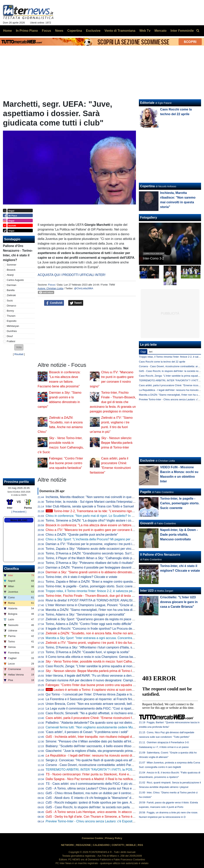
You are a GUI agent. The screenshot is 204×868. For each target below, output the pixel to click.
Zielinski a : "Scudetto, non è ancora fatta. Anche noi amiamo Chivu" (97, 633)
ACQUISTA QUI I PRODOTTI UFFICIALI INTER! (72, 275)
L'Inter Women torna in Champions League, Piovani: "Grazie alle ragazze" (97, 605)
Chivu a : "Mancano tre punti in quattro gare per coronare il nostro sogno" (99, 530)
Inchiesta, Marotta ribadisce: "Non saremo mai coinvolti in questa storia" (96, 497)
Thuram (11, 316)
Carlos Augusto (15, 280)
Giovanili (147, 523)
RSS (140, 845)
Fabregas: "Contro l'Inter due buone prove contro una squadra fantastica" (66, 463)
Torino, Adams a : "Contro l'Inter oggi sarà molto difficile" (89, 624)
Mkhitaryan (13, 326)
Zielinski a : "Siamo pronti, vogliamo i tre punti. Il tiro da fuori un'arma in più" (101, 643)
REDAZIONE (83, 845)
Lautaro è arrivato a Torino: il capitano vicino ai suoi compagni (93, 690)
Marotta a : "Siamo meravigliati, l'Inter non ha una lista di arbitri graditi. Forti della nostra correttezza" (120, 610)
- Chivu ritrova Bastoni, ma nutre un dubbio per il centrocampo (92, 793)
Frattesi (11, 341)
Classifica (11, 569)
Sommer (12, 265)
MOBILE (131, 845)
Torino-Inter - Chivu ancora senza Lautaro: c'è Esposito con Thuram (99, 821)
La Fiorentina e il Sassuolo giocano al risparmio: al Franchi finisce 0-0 (94, 699)
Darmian (12, 285)
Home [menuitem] (7, 31)
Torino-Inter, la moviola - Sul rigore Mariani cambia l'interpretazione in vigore (98, 502)
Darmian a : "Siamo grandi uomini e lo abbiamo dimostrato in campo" (96, 572)
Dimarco (12, 306)
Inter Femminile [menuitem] (182, 31)
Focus (51, 285)
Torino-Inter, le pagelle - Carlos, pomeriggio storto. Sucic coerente (91, 586)
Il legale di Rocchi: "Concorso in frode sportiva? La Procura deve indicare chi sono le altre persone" (115, 629)
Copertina (147, 186)
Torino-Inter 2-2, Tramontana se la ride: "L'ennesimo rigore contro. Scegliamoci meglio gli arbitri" (116, 511)
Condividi (54, 303)
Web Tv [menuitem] (145, 31)
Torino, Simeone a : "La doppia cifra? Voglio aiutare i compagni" (94, 520)
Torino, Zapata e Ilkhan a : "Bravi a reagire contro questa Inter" (93, 582)
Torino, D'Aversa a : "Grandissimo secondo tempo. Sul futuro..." (94, 553)
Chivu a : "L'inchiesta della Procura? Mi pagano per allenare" (95, 539)
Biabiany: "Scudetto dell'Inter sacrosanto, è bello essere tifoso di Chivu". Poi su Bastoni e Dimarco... (115, 746)
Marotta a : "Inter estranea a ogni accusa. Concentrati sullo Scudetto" (101, 638)
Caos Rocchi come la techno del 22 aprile (162, 362)
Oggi (143, 352)
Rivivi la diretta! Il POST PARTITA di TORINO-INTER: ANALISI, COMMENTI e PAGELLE (107, 600)
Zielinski (11, 295)
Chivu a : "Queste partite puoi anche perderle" (82, 535)
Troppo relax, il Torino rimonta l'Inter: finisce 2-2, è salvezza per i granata (96, 591)
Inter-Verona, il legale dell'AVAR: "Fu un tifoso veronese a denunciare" (94, 676)
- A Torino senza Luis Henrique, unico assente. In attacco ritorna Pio (96, 812)
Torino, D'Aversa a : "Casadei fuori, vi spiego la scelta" (87, 652)
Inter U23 (147, 591)
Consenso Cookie (92, 838)
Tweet (76, 303)
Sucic (10, 301)
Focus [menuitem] (46, 31)
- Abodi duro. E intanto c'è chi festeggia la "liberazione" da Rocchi (95, 798)
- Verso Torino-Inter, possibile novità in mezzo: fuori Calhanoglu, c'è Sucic (100, 661)
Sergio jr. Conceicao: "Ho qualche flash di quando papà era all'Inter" (93, 760)
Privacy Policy (114, 838)
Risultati (19, 354)
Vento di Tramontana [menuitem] (120, 31)
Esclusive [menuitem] (93, 31)
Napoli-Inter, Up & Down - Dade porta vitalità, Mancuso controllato (179, 535)
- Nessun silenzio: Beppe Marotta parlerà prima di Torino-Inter (117, 443)
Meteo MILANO (19, 520)
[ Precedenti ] (19, 512)
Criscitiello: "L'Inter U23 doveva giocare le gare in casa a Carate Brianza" (179, 602)
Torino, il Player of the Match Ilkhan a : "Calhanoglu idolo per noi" (93, 558)
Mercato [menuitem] (160, 31)
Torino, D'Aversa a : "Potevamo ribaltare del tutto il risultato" (90, 563)
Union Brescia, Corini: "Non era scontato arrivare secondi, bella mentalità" (97, 704)
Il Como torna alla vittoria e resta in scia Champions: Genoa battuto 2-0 (95, 657)
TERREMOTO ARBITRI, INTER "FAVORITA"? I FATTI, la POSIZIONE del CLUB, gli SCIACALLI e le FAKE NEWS (125, 770)
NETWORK (67, 845)
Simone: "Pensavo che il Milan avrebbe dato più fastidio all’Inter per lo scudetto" (101, 741)
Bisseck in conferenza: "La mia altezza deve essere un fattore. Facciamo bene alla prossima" (110, 525)
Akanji (10, 275)
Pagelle (146, 492)
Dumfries (12, 331)
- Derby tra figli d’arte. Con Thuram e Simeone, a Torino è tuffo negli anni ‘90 (102, 817)
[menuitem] (198, 31)
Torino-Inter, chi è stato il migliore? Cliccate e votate (81, 577)
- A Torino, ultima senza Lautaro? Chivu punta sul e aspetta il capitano (102, 788)
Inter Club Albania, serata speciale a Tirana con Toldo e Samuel (90, 506)
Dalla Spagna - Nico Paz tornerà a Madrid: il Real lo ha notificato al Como (97, 779)
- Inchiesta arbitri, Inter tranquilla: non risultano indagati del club (93, 737)
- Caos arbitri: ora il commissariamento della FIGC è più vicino (91, 784)
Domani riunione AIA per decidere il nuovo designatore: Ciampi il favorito (96, 680)
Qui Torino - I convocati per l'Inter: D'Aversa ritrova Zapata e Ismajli (92, 694)
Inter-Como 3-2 (153, 258)
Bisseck (11, 270)
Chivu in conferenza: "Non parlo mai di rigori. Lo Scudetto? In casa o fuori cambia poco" (107, 516)
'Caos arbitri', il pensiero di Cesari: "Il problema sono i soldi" (87, 732)
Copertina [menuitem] (75, 31)
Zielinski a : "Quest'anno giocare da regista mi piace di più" (93, 619)
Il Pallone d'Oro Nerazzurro (160, 555)
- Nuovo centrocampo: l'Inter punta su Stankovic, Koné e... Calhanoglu (97, 774)
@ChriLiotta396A (84, 288)
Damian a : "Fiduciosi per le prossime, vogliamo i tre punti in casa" (94, 544)
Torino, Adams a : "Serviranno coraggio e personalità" (85, 614)
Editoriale (147, 103)
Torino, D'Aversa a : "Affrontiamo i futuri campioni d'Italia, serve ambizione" (100, 647)
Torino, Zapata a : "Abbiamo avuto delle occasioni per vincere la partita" (98, 549)
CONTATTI (118, 845)
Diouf (10, 336)
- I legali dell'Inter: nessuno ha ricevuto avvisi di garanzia (95, 755)
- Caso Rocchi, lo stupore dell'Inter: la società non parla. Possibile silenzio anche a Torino (111, 807)
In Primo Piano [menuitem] (27, 31)
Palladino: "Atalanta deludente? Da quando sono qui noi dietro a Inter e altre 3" (100, 723)
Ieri (151, 352)
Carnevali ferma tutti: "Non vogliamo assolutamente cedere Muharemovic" (97, 727)
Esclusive (147, 461)
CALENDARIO (101, 845)
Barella (11, 290)
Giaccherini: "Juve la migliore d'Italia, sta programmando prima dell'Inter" (96, 751)
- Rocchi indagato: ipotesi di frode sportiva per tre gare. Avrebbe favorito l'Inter (103, 802)
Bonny (10, 311)
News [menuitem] (59, 31)
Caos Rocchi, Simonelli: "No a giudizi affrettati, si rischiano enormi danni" (96, 713)
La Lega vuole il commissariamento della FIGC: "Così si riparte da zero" (96, 708)
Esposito (12, 321)
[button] (19, 347)
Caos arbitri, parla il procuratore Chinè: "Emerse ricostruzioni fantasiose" (96, 718)
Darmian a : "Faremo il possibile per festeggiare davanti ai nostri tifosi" (99, 567)
